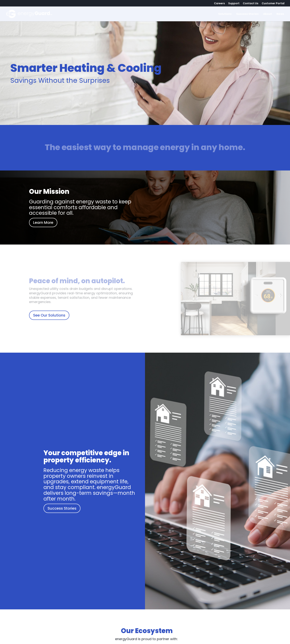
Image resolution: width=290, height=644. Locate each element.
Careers (219, 4)
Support (234, 4)
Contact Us (251, 4)
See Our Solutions (49, 315)
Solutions (225, 14)
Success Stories (247, 14)
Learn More (43, 223)
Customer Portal (273, 4)
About (268, 14)
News (280, 14)
